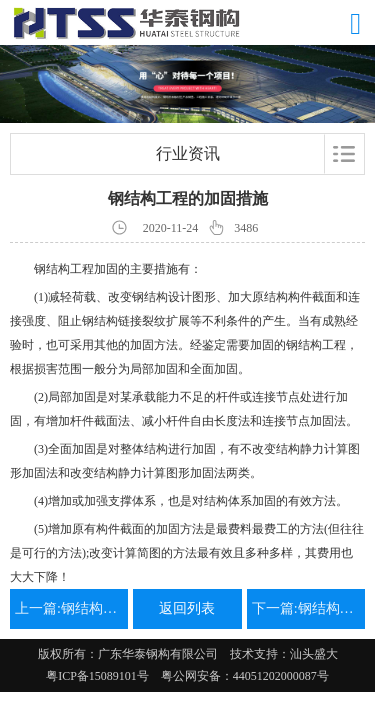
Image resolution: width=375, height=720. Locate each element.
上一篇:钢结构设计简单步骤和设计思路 (69, 608)
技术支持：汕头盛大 (284, 654)
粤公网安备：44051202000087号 (239, 676)
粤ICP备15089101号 (97, 676)
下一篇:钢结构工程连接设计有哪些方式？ (306, 608)
